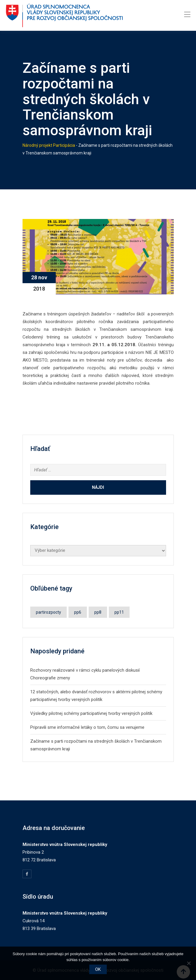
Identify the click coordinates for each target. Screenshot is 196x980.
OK (98, 969)
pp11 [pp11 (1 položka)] (119, 612)
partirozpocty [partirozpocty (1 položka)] (48, 612)
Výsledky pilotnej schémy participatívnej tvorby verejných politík (91, 713)
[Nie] (189, 963)
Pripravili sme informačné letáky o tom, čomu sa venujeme (87, 727)
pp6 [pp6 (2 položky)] (78, 612)
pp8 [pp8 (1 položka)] (98, 612)
